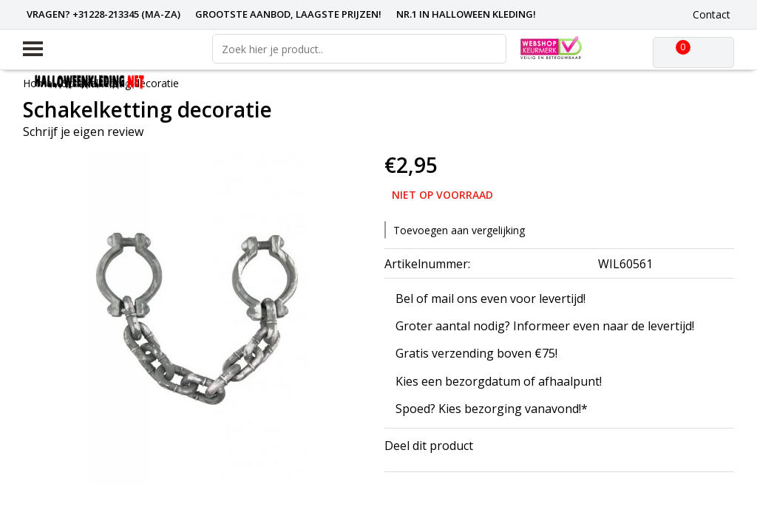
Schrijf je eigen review (83, 132)
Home (38, 83)
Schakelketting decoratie (120, 83)
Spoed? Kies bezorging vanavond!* (492, 409)
